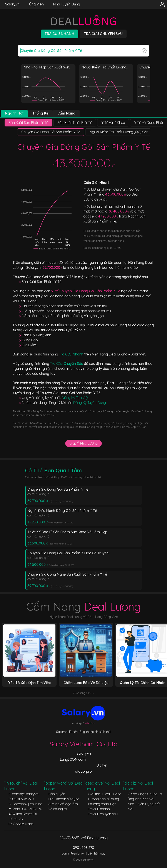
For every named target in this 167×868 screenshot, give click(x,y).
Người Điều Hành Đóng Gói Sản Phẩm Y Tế (62, 511)
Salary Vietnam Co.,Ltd (83, 744)
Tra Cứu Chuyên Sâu (67, 363)
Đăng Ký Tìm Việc (75, 398)
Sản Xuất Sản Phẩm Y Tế (42, 282)
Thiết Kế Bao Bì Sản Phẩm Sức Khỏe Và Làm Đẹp (67, 532)
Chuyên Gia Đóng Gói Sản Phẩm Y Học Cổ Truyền (68, 553)
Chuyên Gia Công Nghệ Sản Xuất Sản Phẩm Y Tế (67, 574)
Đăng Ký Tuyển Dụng (89, 403)
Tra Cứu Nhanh (72, 354)
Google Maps (23, 824)
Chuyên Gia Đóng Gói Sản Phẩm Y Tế (58, 489)
